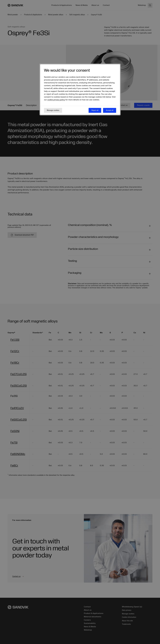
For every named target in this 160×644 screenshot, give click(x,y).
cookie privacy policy (56, 100)
